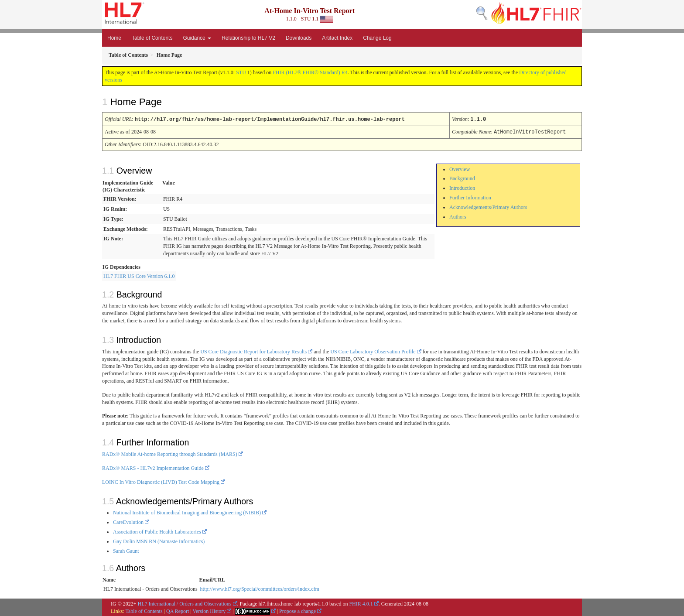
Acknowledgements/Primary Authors (488, 206)
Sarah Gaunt (126, 550)
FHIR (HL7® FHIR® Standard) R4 (310, 72)
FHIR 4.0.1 (361, 603)
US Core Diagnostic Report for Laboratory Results (253, 351)
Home (114, 38)
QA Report (178, 610)
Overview (460, 168)
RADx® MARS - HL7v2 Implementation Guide (153, 467)
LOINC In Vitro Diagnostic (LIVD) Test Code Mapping (161, 481)
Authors (458, 216)
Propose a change (298, 610)
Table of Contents (152, 38)
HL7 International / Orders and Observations (185, 603)
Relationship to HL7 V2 (248, 38)
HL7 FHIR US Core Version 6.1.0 (139, 275)
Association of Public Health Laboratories (157, 531)
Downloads (299, 38)
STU (241, 72)
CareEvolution (128, 521)
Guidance (197, 38)
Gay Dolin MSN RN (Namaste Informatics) (159, 541)
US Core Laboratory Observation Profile (373, 351)
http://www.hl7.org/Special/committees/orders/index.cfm (260, 588)
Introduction (462, 187)
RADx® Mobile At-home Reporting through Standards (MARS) (170, 453)
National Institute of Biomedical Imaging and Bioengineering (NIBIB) (187, 512)
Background (462, 178)
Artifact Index (337, 38)
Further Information (470, 197)
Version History (209, 610)
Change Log (377, 38)
